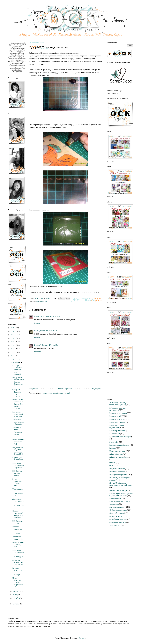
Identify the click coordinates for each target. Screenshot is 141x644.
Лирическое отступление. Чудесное (18, 465)
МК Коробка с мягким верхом (18, 473)
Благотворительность (118, 431)
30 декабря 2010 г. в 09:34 (50, 316)
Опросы (113, 462)
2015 (13, 342)
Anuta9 (37, 316)
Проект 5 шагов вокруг (118, 490)
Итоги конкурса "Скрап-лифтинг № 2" (18, 582)
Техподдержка (115, 525)
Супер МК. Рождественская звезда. (18, 562)
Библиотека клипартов (118, 413)
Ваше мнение (115, 434)
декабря (16, 362)
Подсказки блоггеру (117, 469)
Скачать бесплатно (117, 513)
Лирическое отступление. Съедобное (18, 422)
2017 (13, 335)
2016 (13, 338)
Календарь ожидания (118, 451)
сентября (17, 598)
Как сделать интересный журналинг (18, 414)
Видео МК (114, 442)
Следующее (34, 389)
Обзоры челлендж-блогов (119, 457)
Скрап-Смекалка (116, 516)
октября (16, 595)
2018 (13, 331)
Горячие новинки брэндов (120, 445)
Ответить (38, 323)
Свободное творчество (118, 510)
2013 (13, 349)
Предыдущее (96, 389)
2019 (13, 328)
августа (16, 604)
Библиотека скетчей (117, 422)
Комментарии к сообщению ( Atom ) (56, 393)
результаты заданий (117, 507)
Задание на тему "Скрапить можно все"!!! (17, 432)
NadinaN (38, 345)
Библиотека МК (42, 301)
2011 (13, 356)
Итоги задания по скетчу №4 (18, 545)
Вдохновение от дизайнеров (120, 437)
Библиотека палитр (117, 419)
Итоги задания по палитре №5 (18, 442)
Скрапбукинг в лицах (118, 519)
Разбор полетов (116, 499)
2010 (13, 359)
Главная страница (65, 389)
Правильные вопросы (118, 472)
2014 (13, 345)
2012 (13, 352)
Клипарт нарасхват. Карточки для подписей (17, 370)
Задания (113, 448)
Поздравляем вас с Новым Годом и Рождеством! (18, 382)
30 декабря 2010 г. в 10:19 (47, 331)
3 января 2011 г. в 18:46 (51, 345)
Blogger (82, 638)
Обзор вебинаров (116, 454)
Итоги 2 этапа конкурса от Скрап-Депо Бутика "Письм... (18, 404)
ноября (16, 591)
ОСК (112, 465)
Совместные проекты (118, 522)
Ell (35, 331)
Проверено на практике (119, 475)
